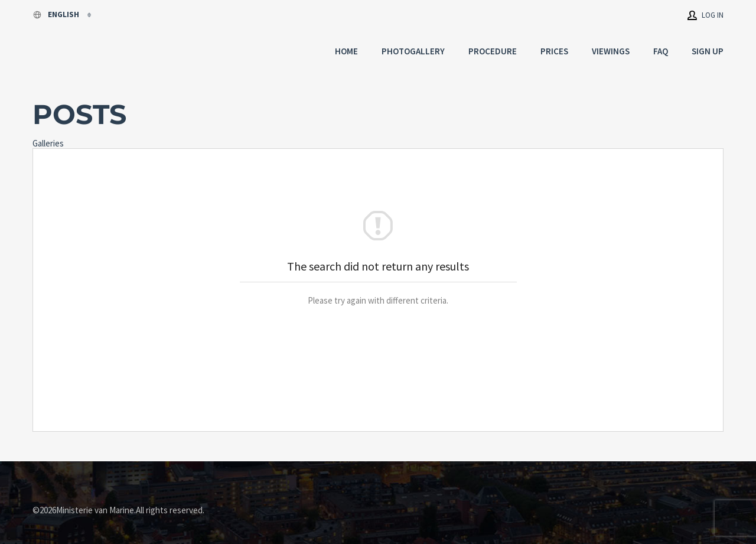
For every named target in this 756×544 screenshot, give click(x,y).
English (57, 14)
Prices (554, 51)
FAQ (661, 51)
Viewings (611, 51)
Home (346, 51)
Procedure (493, 51)
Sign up (708, 51)
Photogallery (413, 51)
